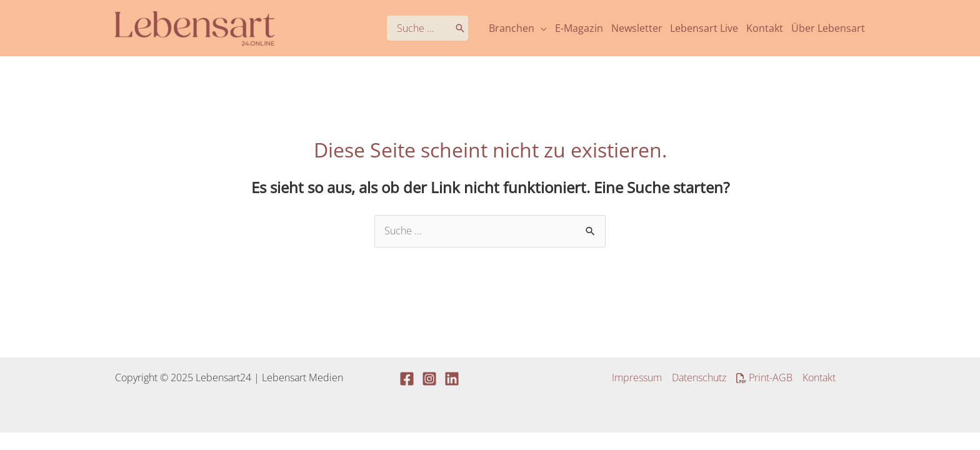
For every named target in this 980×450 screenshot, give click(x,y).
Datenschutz (699, 377)
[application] (541, 28)
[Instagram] (429, 379)
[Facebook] (407, 379)
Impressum (637, 377)
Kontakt (819, 377)
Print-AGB (764, 377)
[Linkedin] (452, 379)
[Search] (460, 28)
